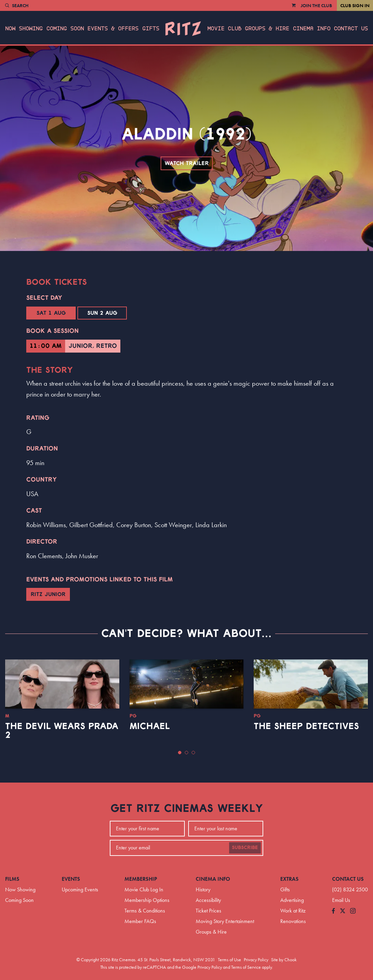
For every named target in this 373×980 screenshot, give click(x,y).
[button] (180, 753)
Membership (141, 879)
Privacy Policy (256, 960)
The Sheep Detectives (306, 726)
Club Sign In (355, 5)
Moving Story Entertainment (225, 921)
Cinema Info (312, 29)
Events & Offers (113, 29)
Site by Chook (284, 960)
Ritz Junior (48, 594)
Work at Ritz (293, 911)
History (203, 889)
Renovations (293, 921)
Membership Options (147, 900)
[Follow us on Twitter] (343, 911)
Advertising (292, 900)
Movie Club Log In (144, 889)
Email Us (341, 900)
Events (71, 879)
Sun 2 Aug (102, 313)
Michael (150, 726)
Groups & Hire (267, 29)
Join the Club (316, 5)
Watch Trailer (187, 163)
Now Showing (24, 29)
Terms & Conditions (145, 911)
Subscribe (245, 848)
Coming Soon (65, 29)
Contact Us (351, 29)
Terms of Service (246, 967)
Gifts (151, 29)
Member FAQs (140, 921)
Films (12, 879)
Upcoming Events (80, 889)
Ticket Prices (208, 911)
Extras (289, 879)
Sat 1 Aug (51, 313)
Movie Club (224, 29)
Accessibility (208, 900)
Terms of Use (229, 960)
